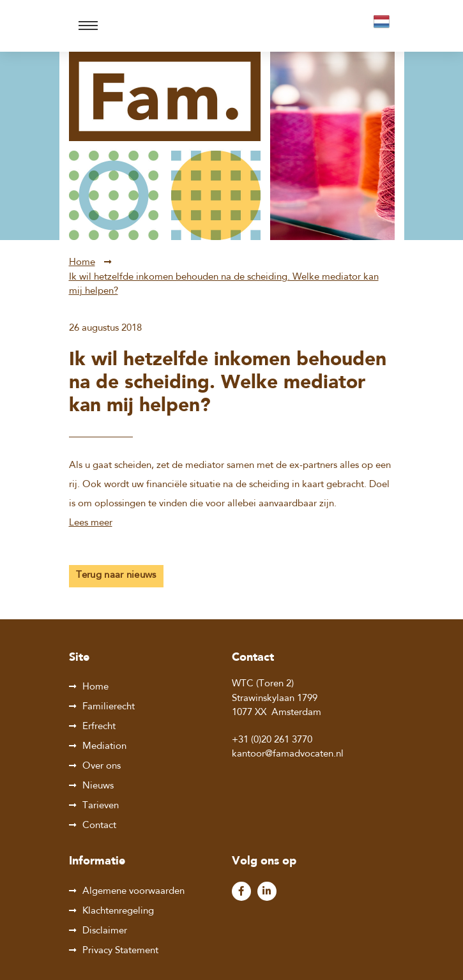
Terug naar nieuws (116, 576)
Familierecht (109, 707)
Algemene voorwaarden (133, 892)
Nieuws (98, 786)
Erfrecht (99, 727)
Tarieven (101, 806)
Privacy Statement (120, 951)
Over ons (102, 766)
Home (82, 263)
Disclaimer (105, 931)
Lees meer (91, 523)
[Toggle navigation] (88, 26)
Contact (99, 826)
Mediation (104, 747)
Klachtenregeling (118, 911)
